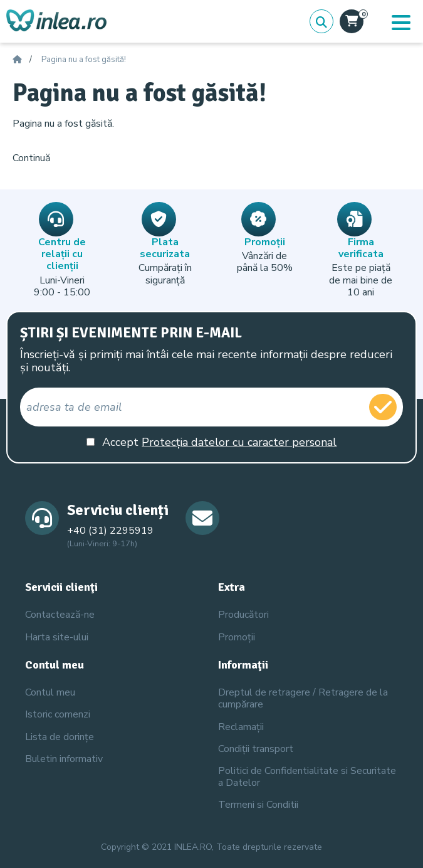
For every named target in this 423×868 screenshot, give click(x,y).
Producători (243, 615)
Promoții (237, 637)
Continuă (31, 158)
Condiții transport (256, 749)
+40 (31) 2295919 (110, 531)
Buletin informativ (64, 759)
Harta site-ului (57, 637)
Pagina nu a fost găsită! (84, 60)
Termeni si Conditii (258, 805)
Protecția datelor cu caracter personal (239, 442)
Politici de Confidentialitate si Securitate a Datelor (307, 777)
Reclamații (241, 727)
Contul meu (50, 692)
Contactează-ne (60, 615)
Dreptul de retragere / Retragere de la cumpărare (303, 698)
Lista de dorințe (60, 737)
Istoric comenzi (58, 714)
